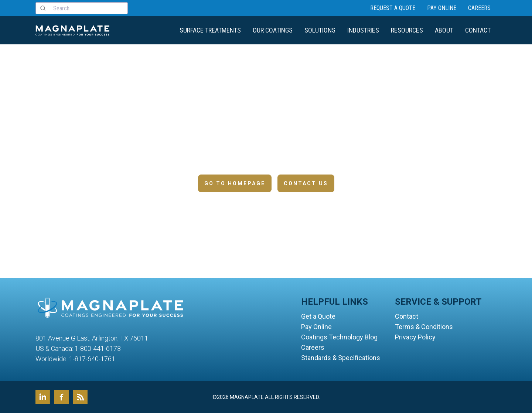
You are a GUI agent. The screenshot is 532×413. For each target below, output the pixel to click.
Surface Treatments (210, 30)
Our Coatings (273, 30)
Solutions (320, 30)
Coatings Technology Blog (339, 337)
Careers (479, 8)
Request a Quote (393, 8)
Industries (363, 30)
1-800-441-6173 (98, 348)
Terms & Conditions (424, 327)
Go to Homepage (235, 183)
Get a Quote (318, 316)
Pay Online (442, 8)
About (444, 30)
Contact (478, 30)
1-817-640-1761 (92, 359)
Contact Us (306, 183)
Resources (407, 30)
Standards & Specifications (341, 358)
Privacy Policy (415, 337)
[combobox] (82, 8)
